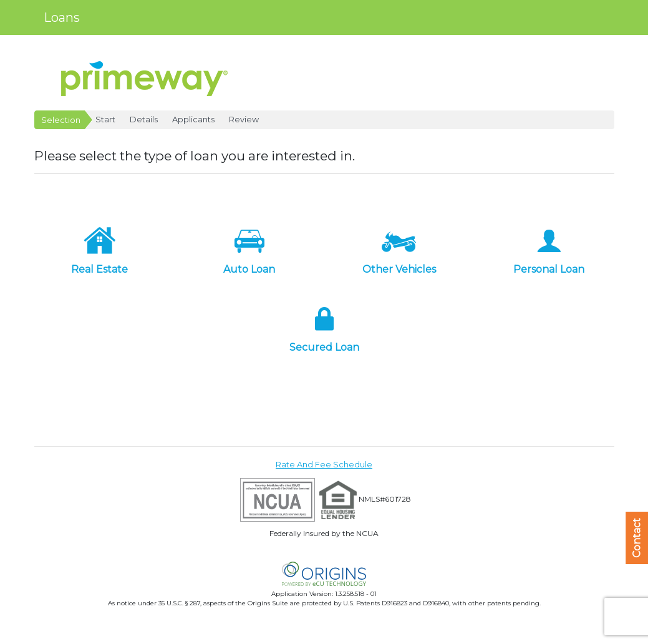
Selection (61, 120)
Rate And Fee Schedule (324, 465)
